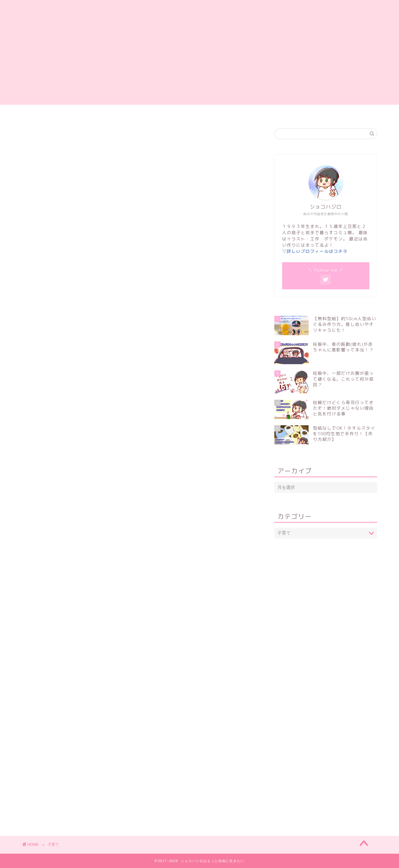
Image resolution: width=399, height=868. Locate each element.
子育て (220, 112)
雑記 (154, 112)
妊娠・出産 (186, 112)
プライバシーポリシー (291, 112)
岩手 (247, 112)
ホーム (92, 112)
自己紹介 (124, 112)
